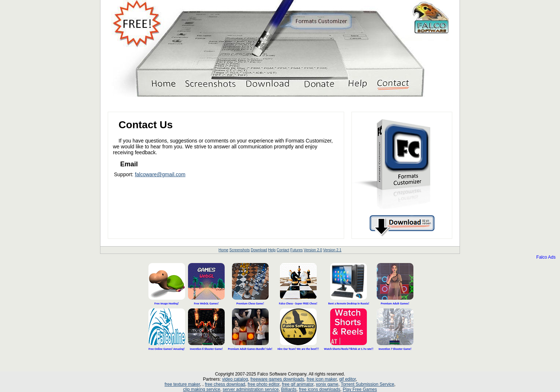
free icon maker (322, 379)
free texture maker (182, 384)
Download (259, 250)
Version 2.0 (313, 250)
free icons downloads (320, 389)
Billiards (289, 389)
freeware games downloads (277, 379)
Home (223, 250)
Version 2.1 (332, 250)
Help (272, 250)
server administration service (251, 389)
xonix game (327, 384)
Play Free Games (360, 389)
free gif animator (298, 384)
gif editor (347, 379)
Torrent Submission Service (368, 384)
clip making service (202, 389)
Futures (296, 250)
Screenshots (240, 250)
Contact (283, 250)
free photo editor (264, 384)
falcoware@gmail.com (160, 174)
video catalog (235, 379)
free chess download (225, 384)
